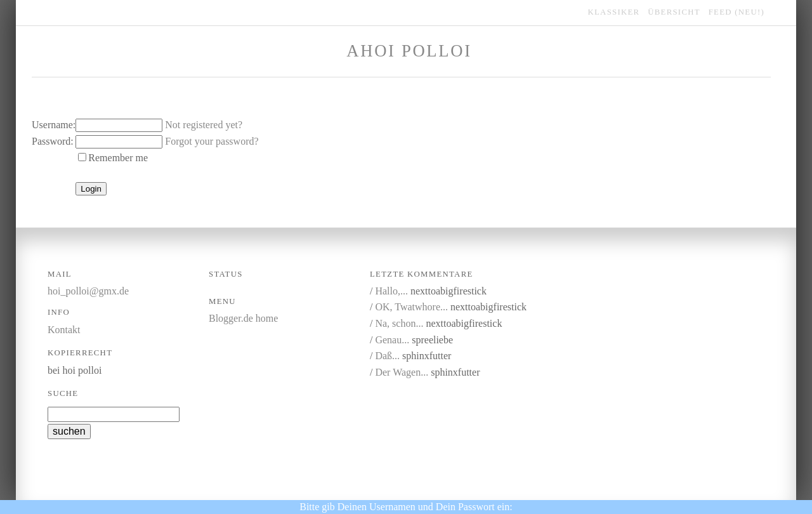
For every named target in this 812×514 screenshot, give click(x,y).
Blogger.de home (243, 318)
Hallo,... (391, 291)
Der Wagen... (402, 372)
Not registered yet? (204, 125)
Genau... (392, 340)
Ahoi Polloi (409, 51)
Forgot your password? (212, 141)
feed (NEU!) (737, 12)
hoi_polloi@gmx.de (88, 291)
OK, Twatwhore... (411, 307)
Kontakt (64, 330)
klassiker (614, 12)
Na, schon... (399, 323)
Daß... (387, 356)
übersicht (674, 12)
